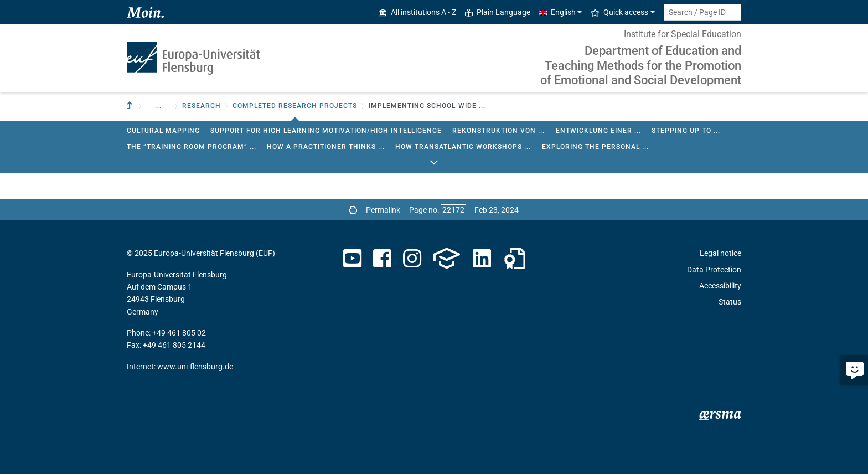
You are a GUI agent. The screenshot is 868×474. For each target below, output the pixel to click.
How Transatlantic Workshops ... (463, 147)
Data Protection (714, 270)
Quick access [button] (619, 12)
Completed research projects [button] (295, 106)
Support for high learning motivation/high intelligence (326, 131)
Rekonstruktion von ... (498, 131)
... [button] (158, 106)
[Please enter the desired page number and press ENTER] (453, 210)
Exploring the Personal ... (595, 147)
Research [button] (201, 106)
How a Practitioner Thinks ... (326, 147)
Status (730, 302)
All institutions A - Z (418, 12)
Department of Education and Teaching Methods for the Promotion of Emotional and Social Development (641, 65)
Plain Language (498, 12)
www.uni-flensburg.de (195, 367)
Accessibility (720, 286)
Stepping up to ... (686, 131)
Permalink (383, 210)
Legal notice (720, 253)
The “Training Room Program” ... (192, 147)
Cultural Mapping (163, 131)
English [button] (557, 12)
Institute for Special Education (683, 34)
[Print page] (353, 210)
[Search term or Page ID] (702, 12)
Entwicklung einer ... (598, 131)
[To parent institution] (131, 106)
